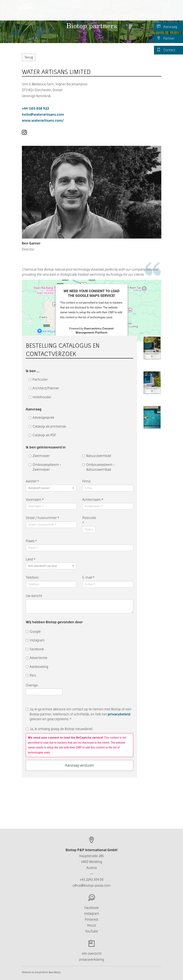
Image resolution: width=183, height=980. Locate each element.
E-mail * (88, 577)
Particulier (38, 379)
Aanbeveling (37, 667)
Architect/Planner (44, 388)
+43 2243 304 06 (92, 879)
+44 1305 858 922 (35, 108)
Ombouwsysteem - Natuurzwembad (99, 467)
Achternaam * (93, 500)
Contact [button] (109, 19)
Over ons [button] (63, 19)
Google (33, 631)
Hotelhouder (40, 397)
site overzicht (92, 953)
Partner (166, 38)
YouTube (91, 931)
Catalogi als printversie (47, 426)
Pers (31, 675)
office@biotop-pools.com (92, 885)
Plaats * (31, 541)
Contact (166, 50)
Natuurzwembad (97, 456)
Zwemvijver (39, 456)
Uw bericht (34, 596)
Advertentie (37, 658)
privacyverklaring (91, 959)
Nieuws (129, 19)
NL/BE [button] (149, 19)
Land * (30, 559)
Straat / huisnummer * (42, 518)
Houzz (91, 925)
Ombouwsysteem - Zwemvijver (45, 467)
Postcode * (89, 520)
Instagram (35, 640)
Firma (86, 481)
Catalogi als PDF (42, 435)
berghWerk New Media (48, 972)
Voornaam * (35, 500)
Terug (29, 57)
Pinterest (91, 919)
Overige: (32, 685)
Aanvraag (167, 27)
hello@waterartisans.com (43, 114)
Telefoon (32, 577)
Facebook (35, 649)
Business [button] (86, 19)
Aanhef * (32, 481)
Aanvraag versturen (79, 765)
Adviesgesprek (41, 417)
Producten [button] (38, 19)
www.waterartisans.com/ (43, 120)
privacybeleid (119, 714)
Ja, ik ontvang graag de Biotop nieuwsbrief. (59, 729)
